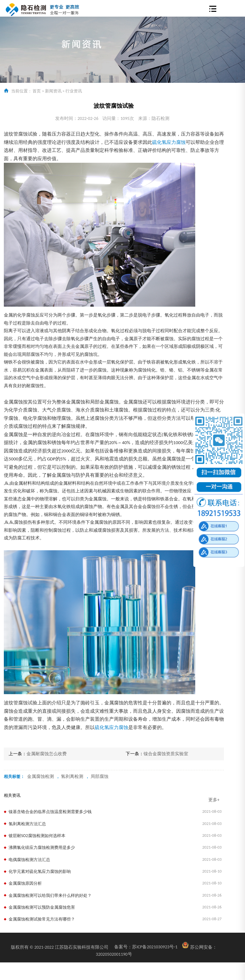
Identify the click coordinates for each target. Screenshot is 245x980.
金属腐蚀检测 (41, 776)
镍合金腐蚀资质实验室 (166, 754)
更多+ (214, 800)
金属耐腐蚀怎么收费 (47, 754)
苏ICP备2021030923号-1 (146, 947)
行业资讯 (74, 91)
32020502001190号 (114, 954)
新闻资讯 (53, 91)
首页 (37, 91)
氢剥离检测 (72, 776)
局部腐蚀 (100, 776)
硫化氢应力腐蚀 (169, 142)
